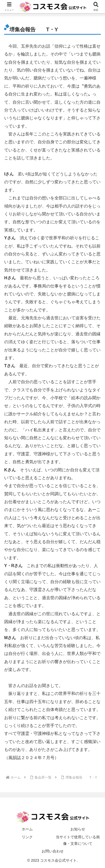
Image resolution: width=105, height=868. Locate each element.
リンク (27, 837)
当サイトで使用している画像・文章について (78, 840)
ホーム (27, 829)
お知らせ (78, 829)
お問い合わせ (53, 851)
